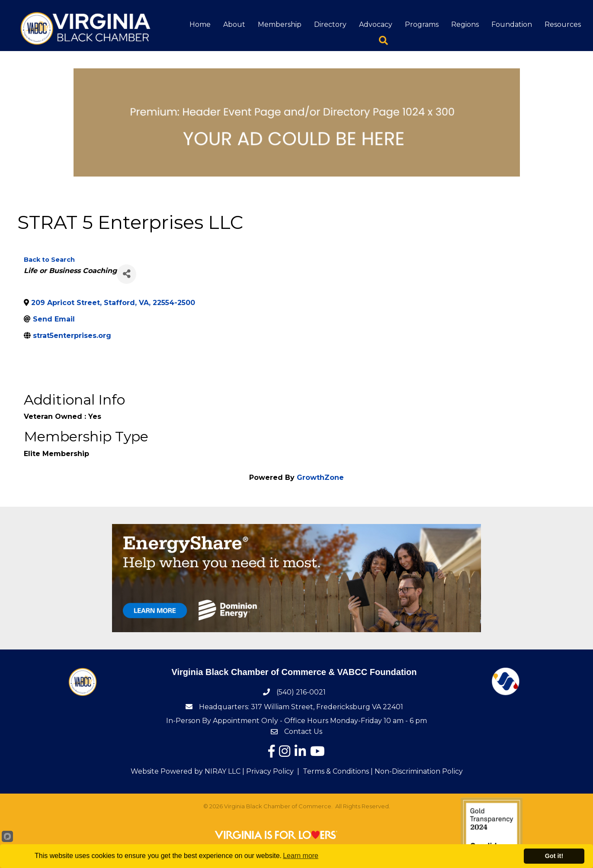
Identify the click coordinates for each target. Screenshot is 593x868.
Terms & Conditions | (338, 771)
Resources (563, 24)
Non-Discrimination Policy (419, 771)
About (234, 24)
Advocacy (376, 24)
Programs (422, 24)
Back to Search (49, 260)
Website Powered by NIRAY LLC (186, 771)
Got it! (554, 856)
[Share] (127, 274)
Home (200, 24)
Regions (465, 24)
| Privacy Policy (267, 771)
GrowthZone (320, 477)
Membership (280, 24)
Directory (330, 24)
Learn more (301, 856)
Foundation (512, 24)
